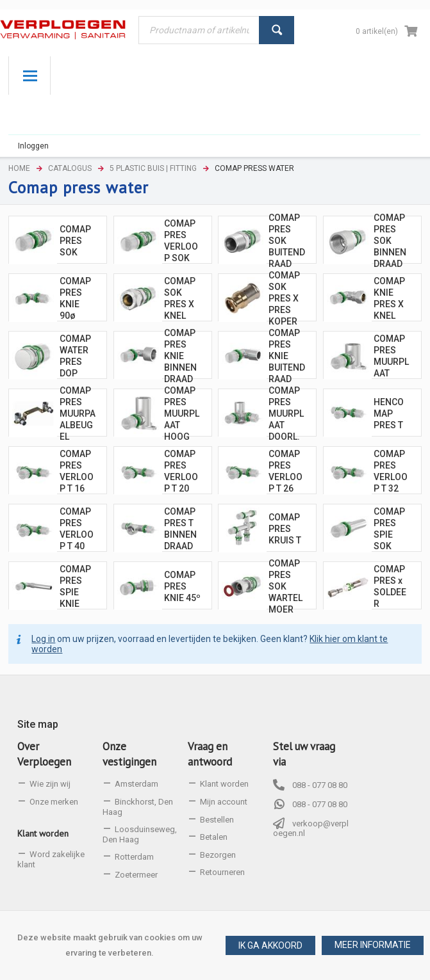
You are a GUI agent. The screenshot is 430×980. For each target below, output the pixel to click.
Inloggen (33, 146)
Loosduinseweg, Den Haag (140, 834)
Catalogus (70, 168)
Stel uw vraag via (304, 754)
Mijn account (224, 802)
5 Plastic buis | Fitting (153, 168)
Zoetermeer (136, 875)
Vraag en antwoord (210, 754)
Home (19, 168)
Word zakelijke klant (51, 859)
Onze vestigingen (129, 754)
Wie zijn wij (50, 784)
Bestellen (217, 820)
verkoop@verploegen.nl (311, 829)
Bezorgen (218, 855)
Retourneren (222, 872)
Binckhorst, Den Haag (138, 807)
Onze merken (54, 802)
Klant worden (43, 833)
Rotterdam (134, 857)
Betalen (214, 837)
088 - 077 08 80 (320, 785)
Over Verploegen (44, 754)
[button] (373, 945)
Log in (43, 643)
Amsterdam (136, 784)
